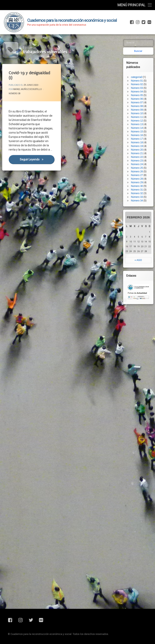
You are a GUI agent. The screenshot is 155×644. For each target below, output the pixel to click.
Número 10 (139, 90)
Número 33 (139, 173)
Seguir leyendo (37, 160)
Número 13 (139, 101)
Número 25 (139, 144)
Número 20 (139, 126)
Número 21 (139, 130)
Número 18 (139, 119)
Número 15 (139, 108)
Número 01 (139, 57)
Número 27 (139, 151)
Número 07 (139, 79)
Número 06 (139, 75)
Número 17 (139, 115)
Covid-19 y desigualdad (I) (29, 75)
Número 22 (139, 133)
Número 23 (139, 137)
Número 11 (139, 93)
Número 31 (139, 166)
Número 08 (15, 94)
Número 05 (139, 71)
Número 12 (139, 97)
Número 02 (139, 61)
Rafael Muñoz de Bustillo (27, 90)
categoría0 (139, 53)
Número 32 (139, 170)
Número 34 (139, 177)
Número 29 (139, 159)
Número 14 (139, 104)
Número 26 (139, 148)
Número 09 (139, 86)
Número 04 (139, 68)
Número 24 (139, 140)
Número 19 (139, 122)
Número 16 (139, 111)
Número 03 (139, 64)
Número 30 (139, 162)
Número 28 (139, 155)
